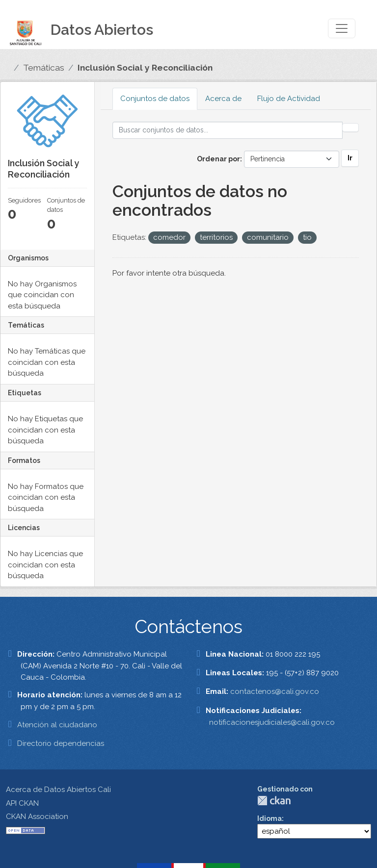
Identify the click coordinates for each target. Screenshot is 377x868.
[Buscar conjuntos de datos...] (228, 130)
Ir (350, 158)
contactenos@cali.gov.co (275, 691)
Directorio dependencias (61, 743)
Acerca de (223, 99)
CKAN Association (37, 817)
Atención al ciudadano (57, 725)
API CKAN (22, 803)
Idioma (269, 818)
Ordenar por (218, 159)
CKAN (274, 801)
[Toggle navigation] (342, 28)
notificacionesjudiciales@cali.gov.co (272, 722)
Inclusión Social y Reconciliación (145, 68)
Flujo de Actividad (289, 99)
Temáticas (44, 68)
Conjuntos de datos (155, 99)
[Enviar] (350, 128)
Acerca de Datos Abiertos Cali (58, 790)
